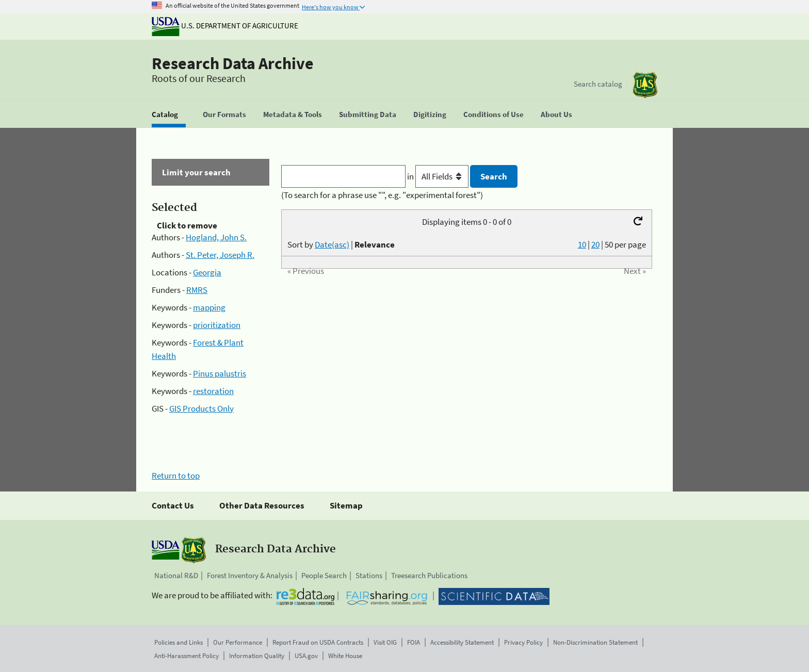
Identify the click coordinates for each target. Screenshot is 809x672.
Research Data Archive (233, 63)
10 (582, 244)
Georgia (207, 272)
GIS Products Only (201, 408)
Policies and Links (179, 642)
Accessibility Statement (462, 642)
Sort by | (341, 244)
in (439, 176)
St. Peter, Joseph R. (220, 255)
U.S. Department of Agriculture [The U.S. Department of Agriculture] (225, 26)
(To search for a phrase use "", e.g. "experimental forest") (382, 195)
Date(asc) (332, 244)
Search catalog (598, 84)
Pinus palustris (220, 373)
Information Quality (257, 656)
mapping (209, 307)
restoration (213, 391)
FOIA (414, 642)
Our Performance (238, 642)
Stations (369, 575)
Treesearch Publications (429, 575)
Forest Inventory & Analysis (250, 575)
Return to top (176, 476)
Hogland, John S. (216, 237)
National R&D (176, 575)
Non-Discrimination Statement (595, 642)
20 (595, 244)
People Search (324, 575)
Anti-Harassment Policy (187, 656)
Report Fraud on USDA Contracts (318, 642)
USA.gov (306, 656)
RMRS (197, 290)
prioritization (217, 325)
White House (345, 656)
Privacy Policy (523, 642)
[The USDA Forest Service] (645, 85)
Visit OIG (385, 642)
